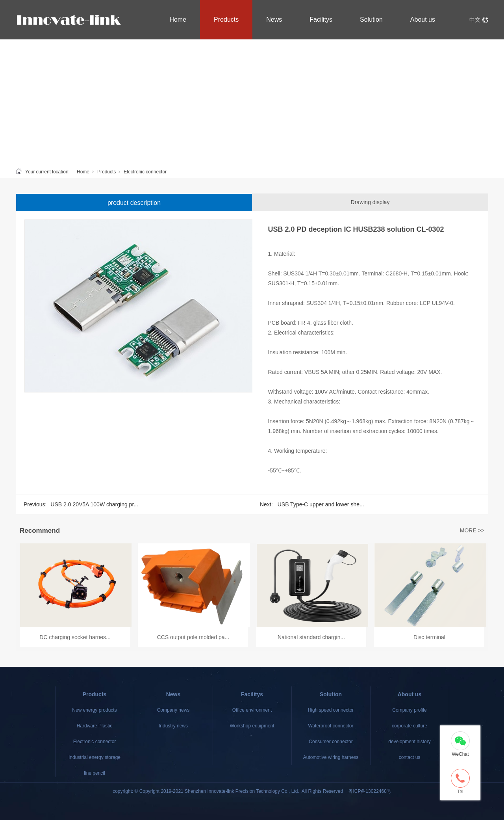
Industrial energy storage (94, 757)
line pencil (94, 773)
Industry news (173, 726)
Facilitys (321, 20)
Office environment (252, 710)
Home (178, 20)
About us (423, 20)
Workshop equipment (252, 726)
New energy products (94, 710)
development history (409, 742)
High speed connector (331, 710)
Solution (371, 20)
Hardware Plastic (95, 726)
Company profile (409, 710)
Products (226, 20)
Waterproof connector (331, 726)
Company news (173, 710)
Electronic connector (145, 172)
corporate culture (409, 726)
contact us (410, 757)
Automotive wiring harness (331, 757)
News (274, 20)
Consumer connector (331, 742)
